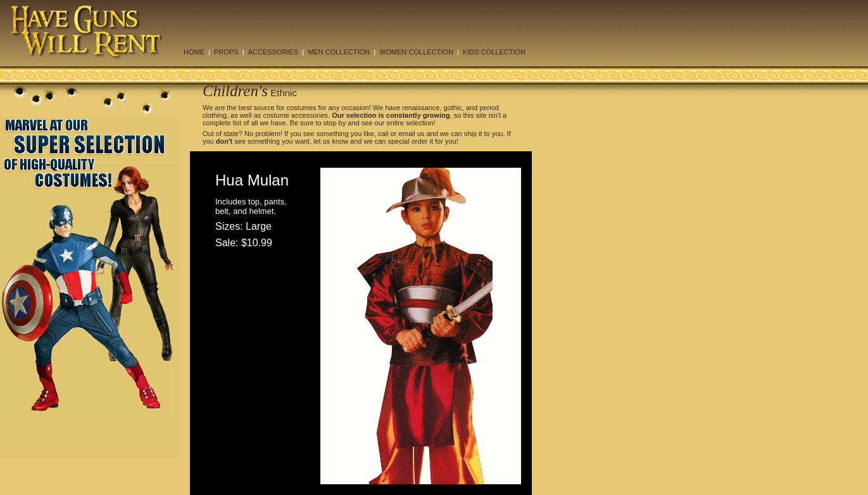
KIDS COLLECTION (494, 52)
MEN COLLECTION (339, 52)
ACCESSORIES (273, 52)
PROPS (226, 52)
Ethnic (282, 93)
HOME (194, 52)
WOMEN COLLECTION (416, 52)
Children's (235, 91)
